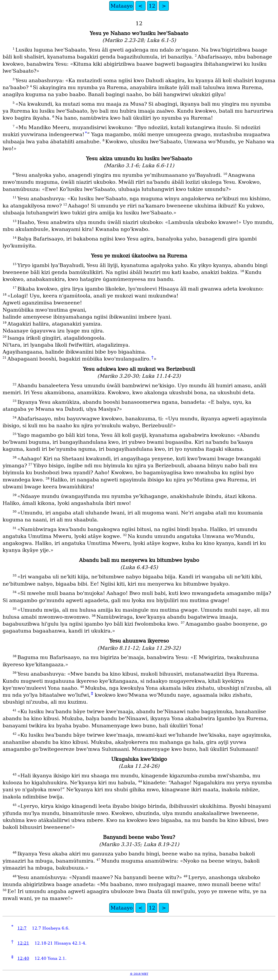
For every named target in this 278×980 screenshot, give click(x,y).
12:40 (23, 958)
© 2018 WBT (139, 974)
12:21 (23, 943)
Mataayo (122, 6)
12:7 (22, 928)
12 (152, 6)
